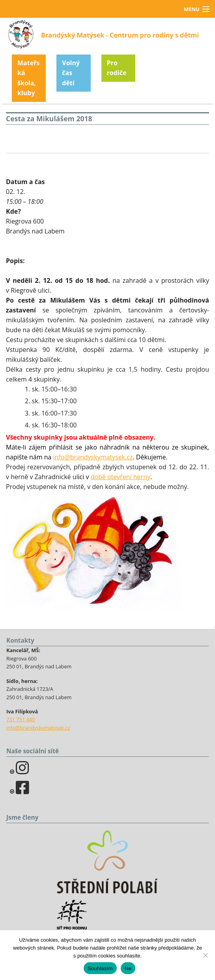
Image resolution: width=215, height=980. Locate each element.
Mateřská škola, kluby (28, 78)
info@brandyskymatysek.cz (93, 457)
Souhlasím (100, 968)
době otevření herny (121, 477)
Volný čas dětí (71, 73)
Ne (128, 968)
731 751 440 (21, 719)
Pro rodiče (117, 68)
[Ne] (205, 955)
